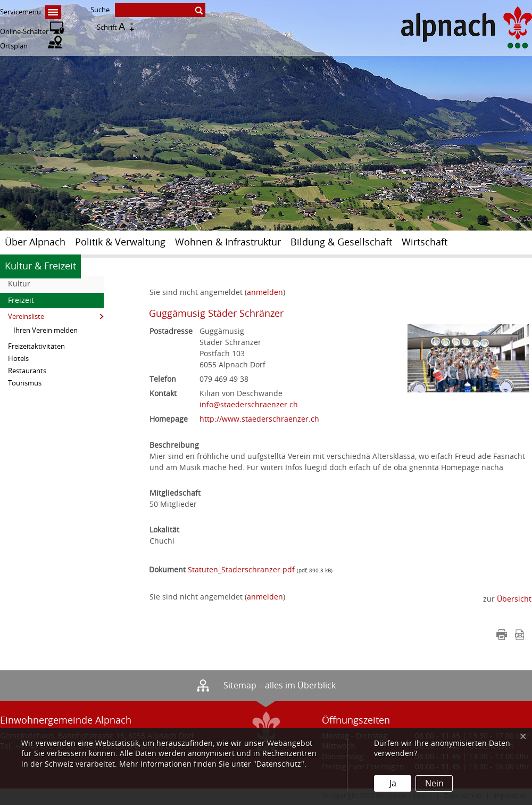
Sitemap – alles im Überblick (280, 685)
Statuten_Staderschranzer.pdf (241, 570)
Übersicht (514, 599)
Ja (393, 783)
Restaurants (27, 371)
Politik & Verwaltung (120, 242)
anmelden (265, 597)
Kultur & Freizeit (40, 266)
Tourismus (25, 383)
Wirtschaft (425, 242)
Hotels (18, 359)
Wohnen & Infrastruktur (228, 242)
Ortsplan (31, 46)
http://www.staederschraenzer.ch (259, 419)
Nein (434, 783)
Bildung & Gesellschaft (341, 242)
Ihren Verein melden (45, 330)
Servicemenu (31, 12)
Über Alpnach (35, 242)
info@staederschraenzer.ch (249, 405)
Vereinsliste (26, 317)
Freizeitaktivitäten (36, 346)
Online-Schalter (32, 32)
